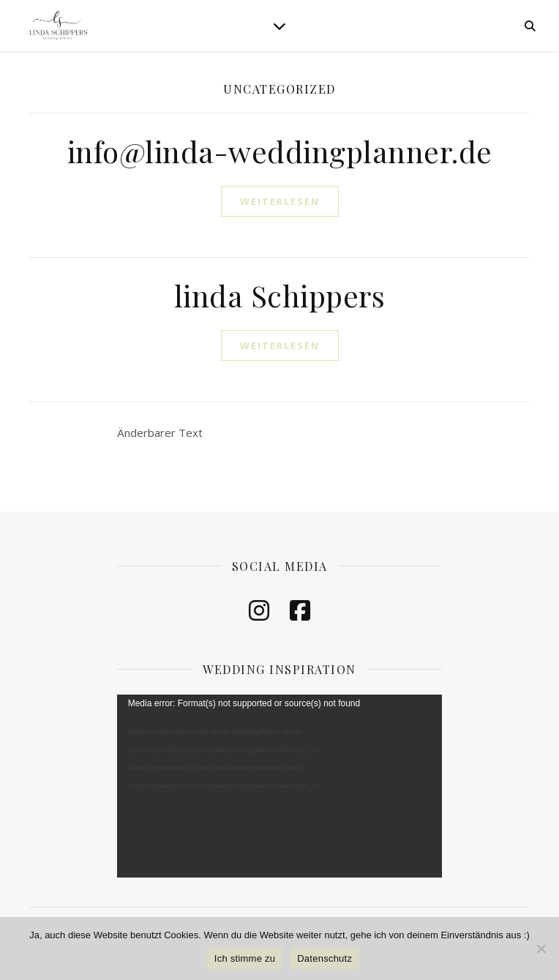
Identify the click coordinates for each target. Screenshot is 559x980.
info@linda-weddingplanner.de (280, 151)
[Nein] (541, 949)
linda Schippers (280, 295)
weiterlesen (280, 201)
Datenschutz (324, 958)
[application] (280, 786)
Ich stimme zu (245, 958)
